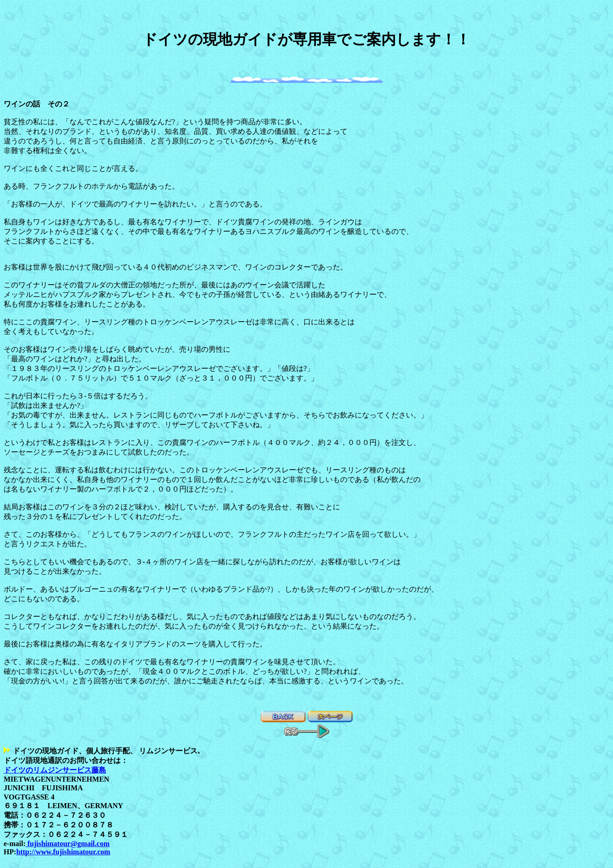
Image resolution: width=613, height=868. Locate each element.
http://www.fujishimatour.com (64, 852)
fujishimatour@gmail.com (68, 844)
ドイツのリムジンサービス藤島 (55, 770)
